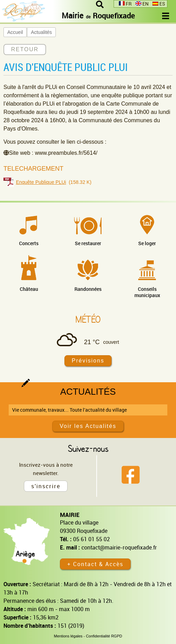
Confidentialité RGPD (104, 636)
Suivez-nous (88, 448)
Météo (88, 319)
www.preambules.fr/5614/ (66, 153)
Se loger (147, 243)
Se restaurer (88, 243)
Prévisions (88, 361)
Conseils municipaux (147, 292)
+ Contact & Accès (95, 564)
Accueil (15, 32)
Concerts (29, 243)
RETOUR (25, 49)
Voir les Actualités (88, 426)
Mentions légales (68, 636)
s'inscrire (46, 486)
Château (29, 289)
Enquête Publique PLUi (41, 182)
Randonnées (88, 289)
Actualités (41, 32)
